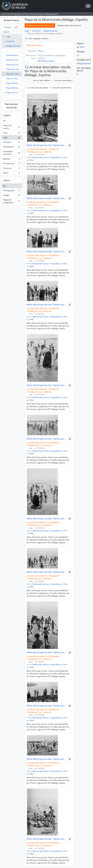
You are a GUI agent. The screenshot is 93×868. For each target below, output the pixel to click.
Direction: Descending (63, 80)
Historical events (12, 127)
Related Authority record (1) (69, 25)
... (7, 51)
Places (41, 51)
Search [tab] (6, 32)
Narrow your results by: (12, 106)
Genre (7, 180)
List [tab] (16, 27)
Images (12, 196)
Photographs (12, 191)
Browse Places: (12, 20)
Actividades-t (12, 147)
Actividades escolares (12, 153)
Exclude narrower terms (61, 88)
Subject (7, 115)
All (4, 121)
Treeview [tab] (7, 27)
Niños (12, 173)
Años (12, 133)
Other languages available (37, 38)
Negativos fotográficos (12, 201)
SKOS (81, 47)
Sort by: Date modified (42, 80)
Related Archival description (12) (40, 25)
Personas (12, 169)
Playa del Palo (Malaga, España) (19, 83)
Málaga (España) (13, 46)
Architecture (12, 164)
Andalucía (10, 41)
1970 (12, 138)
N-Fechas (12, 143)
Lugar (8, 37)
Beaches (12, 159)
